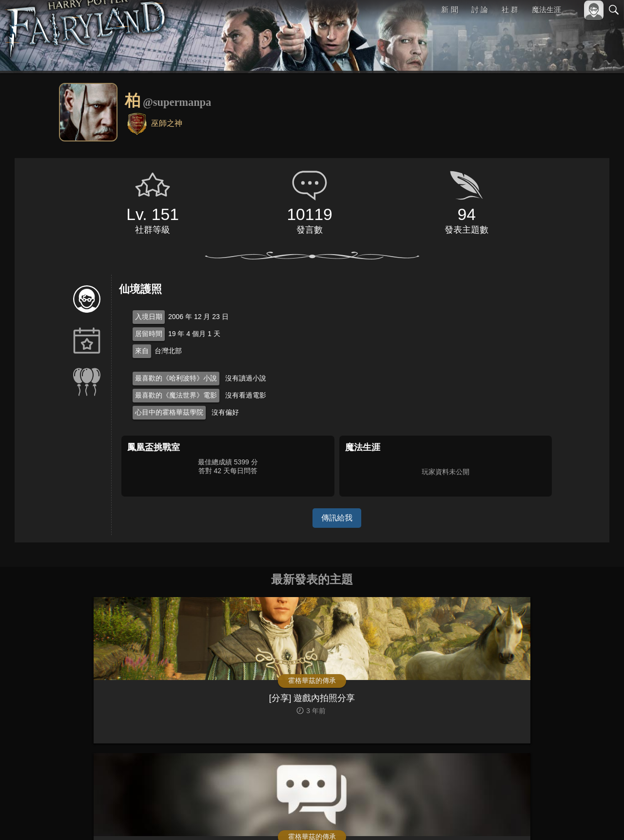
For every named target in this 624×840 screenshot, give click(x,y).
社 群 (510, 10)
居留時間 (149, 334)
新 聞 (450, 10)
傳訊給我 (337, 518)
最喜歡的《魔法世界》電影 (176, 395)
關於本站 (497, 819)
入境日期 (149, 317)
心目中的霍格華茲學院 (169, 412)
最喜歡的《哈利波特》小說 (176, 378)
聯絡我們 (598, 819)
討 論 (480, 10)
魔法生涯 (546, 10)
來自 (142, 351)
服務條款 (528, 819)
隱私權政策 (563, 819)
